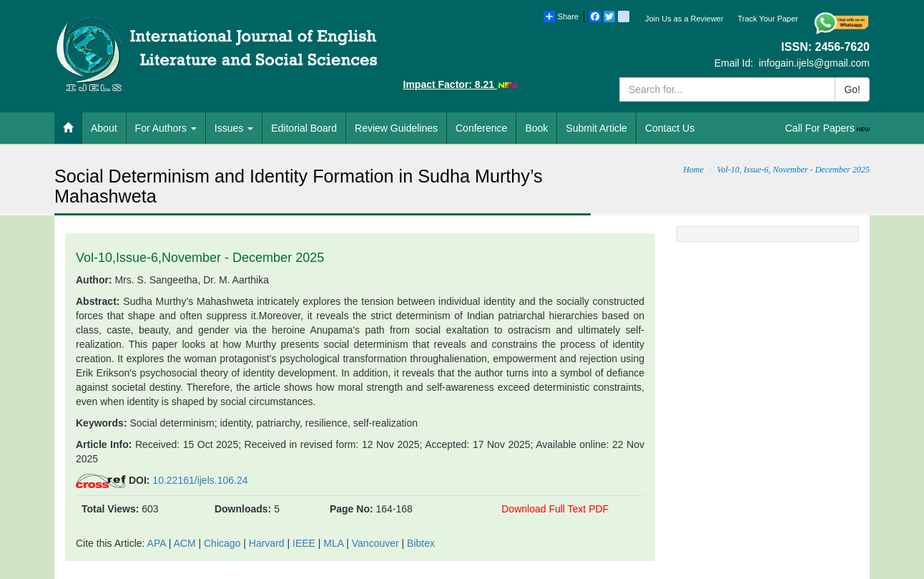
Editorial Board (304, 128)
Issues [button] (234, 128)
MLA (333, 543)
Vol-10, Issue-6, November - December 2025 (793, 170)
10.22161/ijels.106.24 (200, 480)
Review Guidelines (396, 128)
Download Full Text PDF (555, 509)
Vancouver (375, 543)
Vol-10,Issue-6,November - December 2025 (200, 258)
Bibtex (421, 543)
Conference (481, 128)
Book (536, 128)
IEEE (304, 543)
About (104, 128)
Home (693, 170)
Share (561, 16)
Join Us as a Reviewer (684, 19)
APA (157, 543)
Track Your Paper (768, 19)
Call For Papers (829, 128)
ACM (184, 543)
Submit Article (596, 128)
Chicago (222, 543)
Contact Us (670, 128)
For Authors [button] (166, 128)
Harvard (267, 543)
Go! (852, 89)
